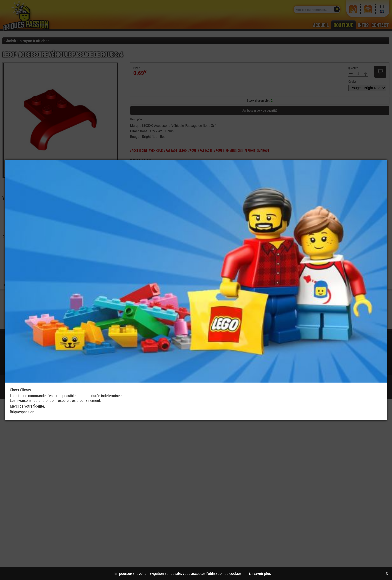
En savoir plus (260, 574)
